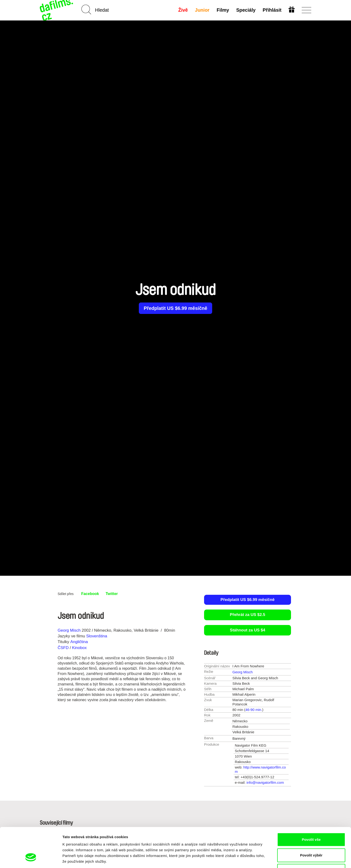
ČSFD (64, 648)
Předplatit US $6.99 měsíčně (176, 308)
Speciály (246, 10)
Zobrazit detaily (252, 859)
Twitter (112, 594)
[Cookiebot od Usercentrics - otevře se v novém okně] (31, 859)
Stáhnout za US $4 (247, 630)
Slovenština (97, 636)
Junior (202, 10)
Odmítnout (311, 837)
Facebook (90, 594)
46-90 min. (254, 710)
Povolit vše (311, 806)
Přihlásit (272, 10)
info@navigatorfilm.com (265, 782)
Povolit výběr (311, 821)
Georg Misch (69, 630)
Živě (183, 10)
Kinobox (79, 648)
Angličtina (79, 642)
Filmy (223, 10)
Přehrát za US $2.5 (247, 615)
